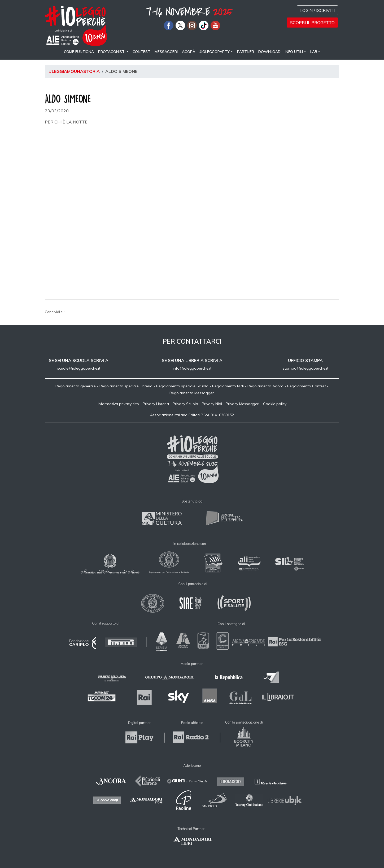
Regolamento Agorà (265, 386)
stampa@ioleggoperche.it (306, 368)
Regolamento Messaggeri (192, 393)
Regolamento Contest (307, 386)
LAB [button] (314, 52)
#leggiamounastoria (74, 71)
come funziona (79, 52)
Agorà (189, 52)
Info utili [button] (294, 52)
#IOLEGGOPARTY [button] (215, 52)
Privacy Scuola (185, 404)
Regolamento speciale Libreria (126, 386)
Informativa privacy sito (118, 404)
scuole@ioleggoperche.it (79, 368)
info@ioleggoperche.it (192, 368)
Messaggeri (166, 52)
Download (269, 52)
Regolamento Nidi (228, 386)
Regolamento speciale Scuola (182, 386)
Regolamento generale (76, 386)
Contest (141, 52)
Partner (246, 52)
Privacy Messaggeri (243, 404)
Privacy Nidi (212, 404)
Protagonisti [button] (112, 52)
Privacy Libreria (156, 404)
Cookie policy (275, 404)
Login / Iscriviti (317, 10)
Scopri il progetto (312, 23)
